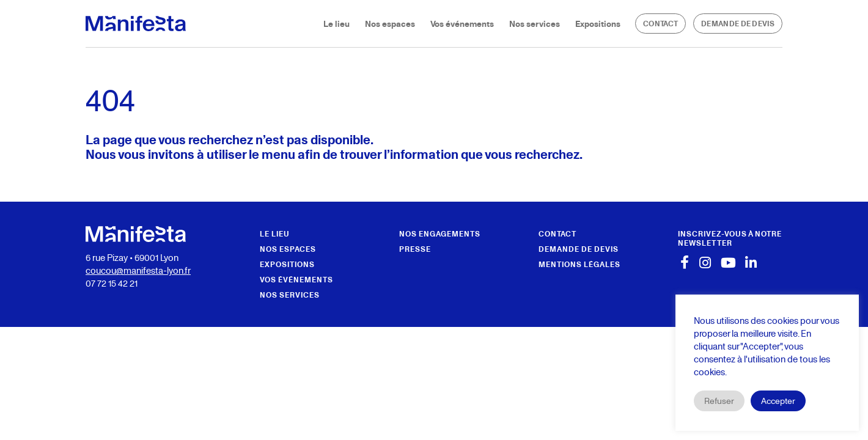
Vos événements (462, 24)
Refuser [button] (719, 401)
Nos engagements (440, 234)
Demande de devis (738, 24)
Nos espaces (390, 24)
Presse (415, 249)
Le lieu (337, 24)
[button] (730, 238)
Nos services (535, 24)
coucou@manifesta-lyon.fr (138, 270)
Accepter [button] (778, 401)
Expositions (598, 24)
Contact (660, 24)
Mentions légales (579, 264)
